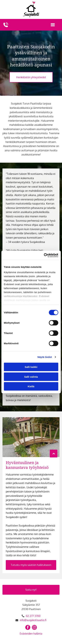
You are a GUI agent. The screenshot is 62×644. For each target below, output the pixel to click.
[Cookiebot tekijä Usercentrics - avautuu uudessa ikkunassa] (44, 255)
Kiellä (31, 386)
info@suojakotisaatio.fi (33, 620)
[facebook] (28, 628)
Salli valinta (31, 377)
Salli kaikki (31, 367)
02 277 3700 (33, 616)
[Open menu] (53, 25)
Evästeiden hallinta (31, 634)
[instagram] (34, 628)
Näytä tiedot (45, 357)
